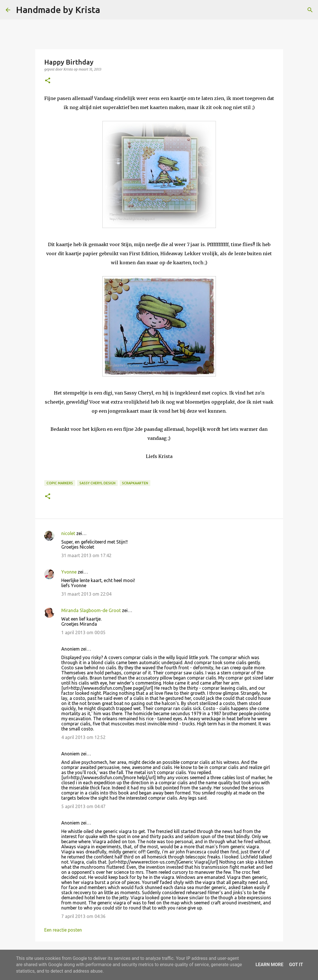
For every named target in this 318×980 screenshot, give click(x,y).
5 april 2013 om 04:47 (83, 806)
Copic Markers (60, 483)
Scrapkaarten (135, 483)
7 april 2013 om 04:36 (83, 916)
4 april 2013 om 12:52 (83, 737)
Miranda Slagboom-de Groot (91, 610)
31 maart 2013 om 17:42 (86, 555)
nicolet (68, 533)
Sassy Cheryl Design (97, 483)
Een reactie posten (63, 930)
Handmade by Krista (58, 10)
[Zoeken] (108, 10)
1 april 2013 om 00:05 (83, 632)
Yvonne (69, 572)
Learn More (269, 965)
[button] (48, 81)
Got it (296, 965)
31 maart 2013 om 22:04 (86, 594)
